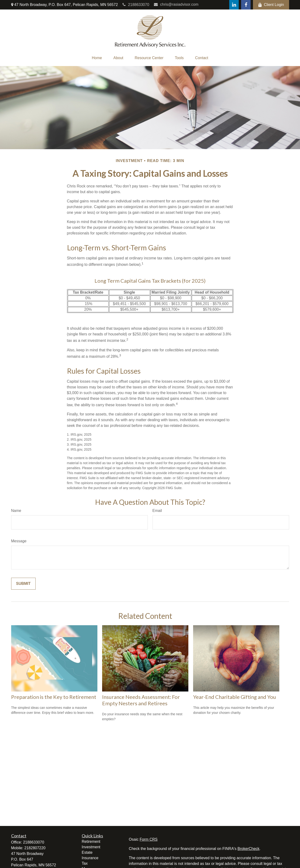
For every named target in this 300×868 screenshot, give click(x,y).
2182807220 (35, 848)
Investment (91, 847)
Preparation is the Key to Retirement (54, 697)
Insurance (90, 858)
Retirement (91, 842)
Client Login (271, 5)
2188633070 (136, 5)
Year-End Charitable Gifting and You (235, 697)
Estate (87, 852)
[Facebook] (246, 5)
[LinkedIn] (234, 5)
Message (19, 541)
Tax (85, 863)
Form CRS (149, 839)
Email (157, 511)
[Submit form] (23, 584)
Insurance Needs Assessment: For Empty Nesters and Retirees (141, 700)
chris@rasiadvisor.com (176, 4)
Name (16, 511)
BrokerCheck (248, 849)
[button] (97, 58)
